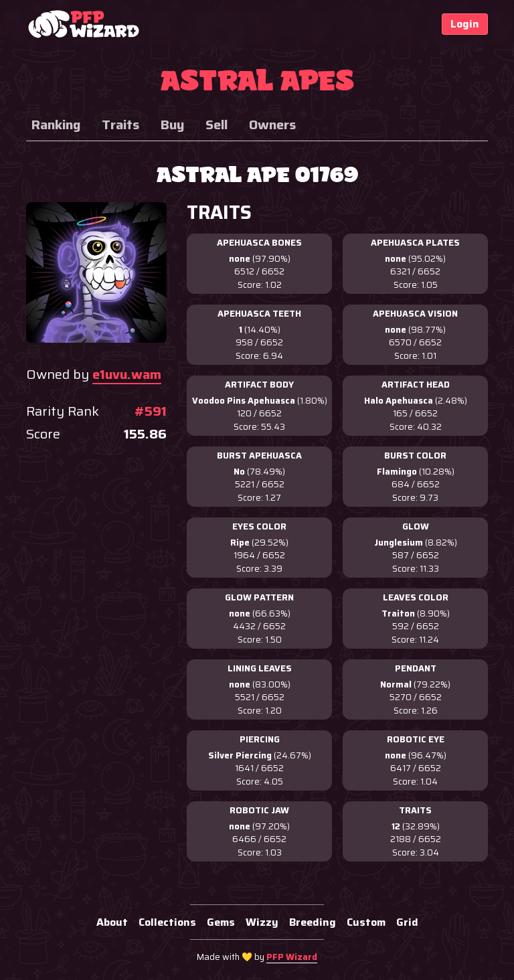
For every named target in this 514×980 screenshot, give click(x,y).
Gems (221, 922)
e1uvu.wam (127, 374)
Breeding (313, 922)
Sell (217, 125)
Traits (120, 125)
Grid (407, 922)
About (112, 922)
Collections (167, 922)
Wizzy (262, 922)
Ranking (56, 125)
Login (465, 24)
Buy (172, 125)
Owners (272, 125)
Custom (366, 922)
